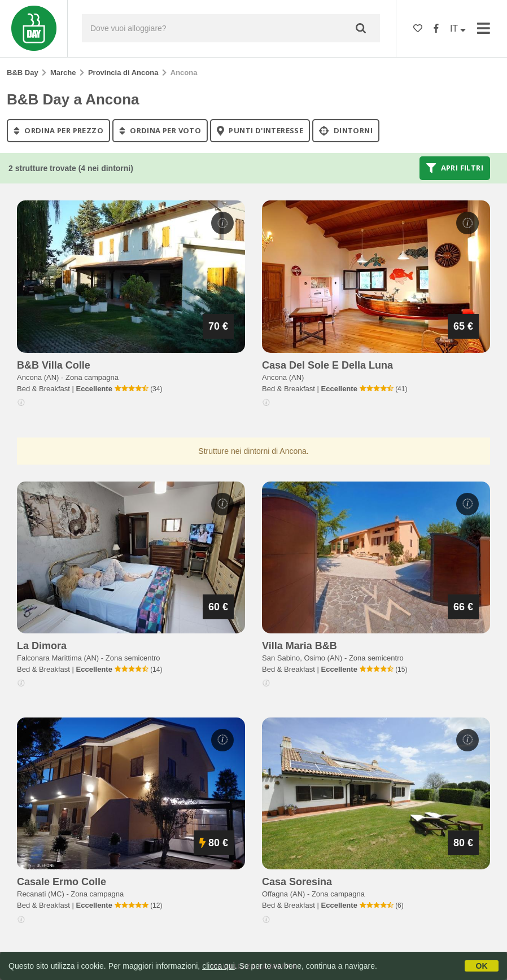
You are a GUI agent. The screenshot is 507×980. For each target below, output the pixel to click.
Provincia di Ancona (123, 73)
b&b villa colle (54, 365)
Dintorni (346, 130)
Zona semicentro (133, 658)
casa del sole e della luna (327, 365)
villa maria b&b (300, 646)
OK (482, 966)
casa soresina (297, 882)
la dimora (42, 646)
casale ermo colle (62, 882)
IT (458, 29)
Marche (63, 73)
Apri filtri (455, 168)
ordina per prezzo (58, 130)
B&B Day (23, 73)
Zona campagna (92, 377)
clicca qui (218, 966)
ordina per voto (160, 130)
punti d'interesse (260, 130)
